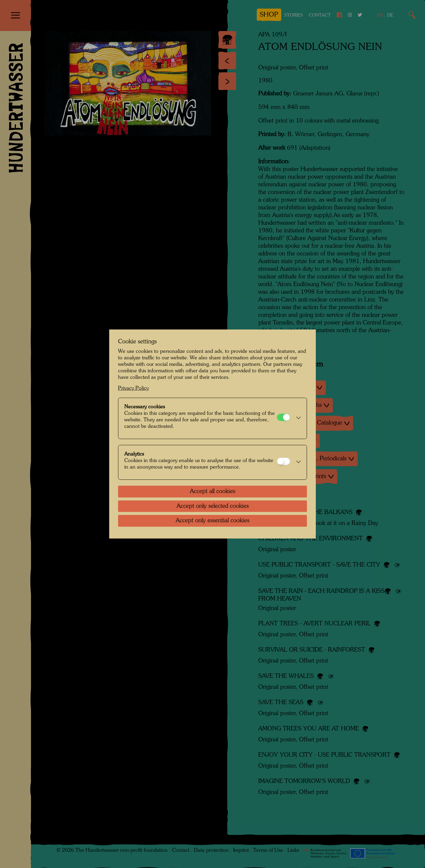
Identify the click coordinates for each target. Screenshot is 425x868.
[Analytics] (283, 461)
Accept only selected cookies (213, 506)
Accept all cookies (212, 492)
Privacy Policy (133, 388)
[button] (297, 418)
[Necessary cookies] (283, 417)
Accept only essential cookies (212, 521)
